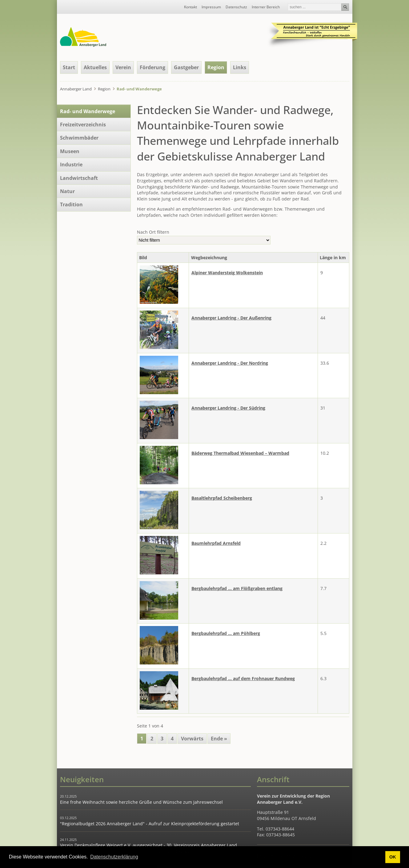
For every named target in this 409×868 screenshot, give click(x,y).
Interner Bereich (266, 7)
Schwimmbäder (79, 138)
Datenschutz (236, 7)
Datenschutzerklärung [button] (114, 857)
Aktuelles (95, 67)
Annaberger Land (76, 89)
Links (240, 67)
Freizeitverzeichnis (83, 125)
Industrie (71, 164)
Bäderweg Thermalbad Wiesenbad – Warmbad (240, 453)
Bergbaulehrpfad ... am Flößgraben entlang (237, 588)
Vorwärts (192, 739)
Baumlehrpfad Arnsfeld (216, 543)
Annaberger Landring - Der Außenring (231, 318)
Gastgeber (186, 67)
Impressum (211, 7)
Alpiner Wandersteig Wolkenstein (227, 273)
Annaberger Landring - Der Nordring (230, 363)
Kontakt (190, 7)
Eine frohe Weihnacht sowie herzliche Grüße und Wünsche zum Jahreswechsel (141, 802)
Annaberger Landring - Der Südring (228, 408)
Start (69, 67)
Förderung (152, 67)
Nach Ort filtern (153, 232)
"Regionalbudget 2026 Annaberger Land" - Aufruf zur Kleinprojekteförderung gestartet (150, 824)
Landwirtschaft (79, 178)
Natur (67, 191)
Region (104, 89)
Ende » (219, 739)
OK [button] (393, 857)
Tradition (71, 204)
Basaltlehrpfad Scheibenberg (222, 498)
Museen (70, 151)
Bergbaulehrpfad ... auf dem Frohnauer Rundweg (243, 678)
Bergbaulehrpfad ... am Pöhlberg (226, 633)
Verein (123, 67)
